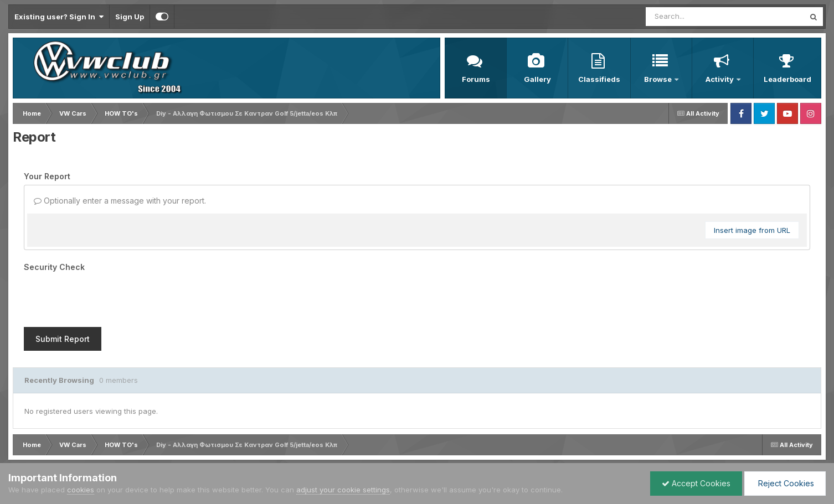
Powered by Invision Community (773, 443)
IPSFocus (71, 432)
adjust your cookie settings (343, 490)
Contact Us (130, 443)
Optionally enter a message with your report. (120, 201)
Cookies (172, 443)
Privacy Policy (79, 443)
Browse (659, 79)
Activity (720, 79)
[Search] (695, 17)
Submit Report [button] (63, 296)
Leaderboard (787, 79)
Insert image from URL (752, 230)
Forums (476, 79)
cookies (81, 490)
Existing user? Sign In (59, 17)
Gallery (537, 79)
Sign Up (130, 17)
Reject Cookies (785, 483)
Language (27, 443)
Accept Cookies (696, 483)
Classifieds (599, 79)
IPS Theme (26, 432)
